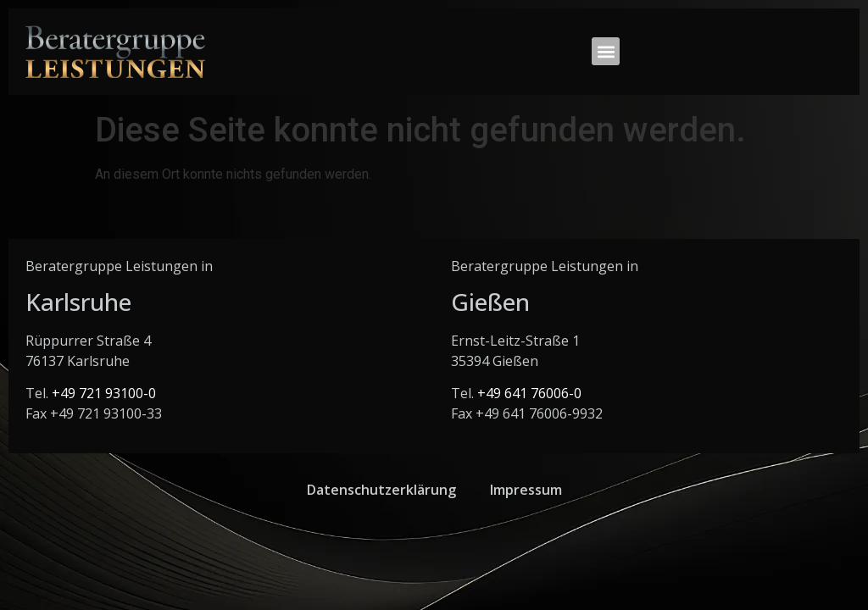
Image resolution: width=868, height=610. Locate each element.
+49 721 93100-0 (104, 393)
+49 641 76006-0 (529, 393)
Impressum (526, 490)
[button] (606, 51)
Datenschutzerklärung (381, 490)
